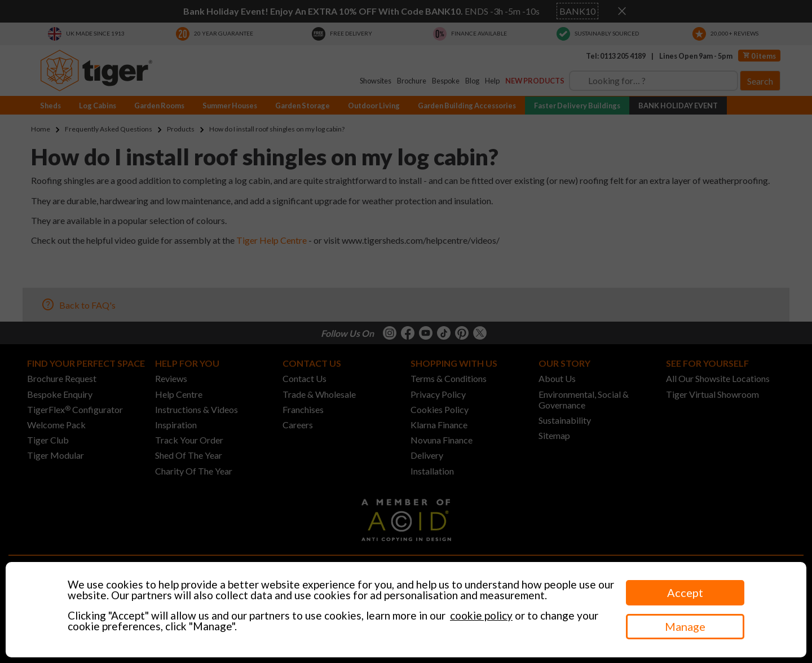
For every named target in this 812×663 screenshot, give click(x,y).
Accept (685, 592)
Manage (685, 626)
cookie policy (481, 615)
